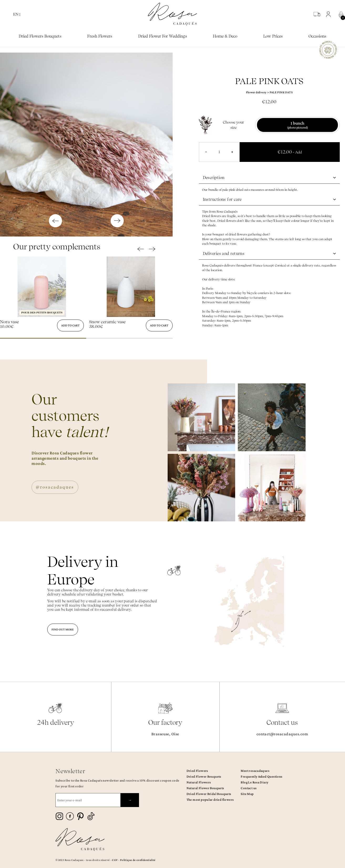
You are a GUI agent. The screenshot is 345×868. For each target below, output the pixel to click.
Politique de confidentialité (138, 860)
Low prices (273, 36)
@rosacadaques (55, 487)
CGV (115, 860)
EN (17, 14)
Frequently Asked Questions (261, 776)
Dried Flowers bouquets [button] (40, 36)
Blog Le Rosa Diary (254, 782)
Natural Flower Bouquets (205, 788)
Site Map (247, 794)
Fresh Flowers (100, 36)
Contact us (249, 788)
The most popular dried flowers (210, 800)
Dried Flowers (197, 771)
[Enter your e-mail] (88, 800)
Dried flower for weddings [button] (163, 36)
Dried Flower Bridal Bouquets (209, 794)
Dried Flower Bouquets (204, 776)
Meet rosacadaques (255, 771)
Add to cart (70, 325)
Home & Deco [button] (225, 36)
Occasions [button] (317, 36)
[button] (330, 14)
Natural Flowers (199, 782)
